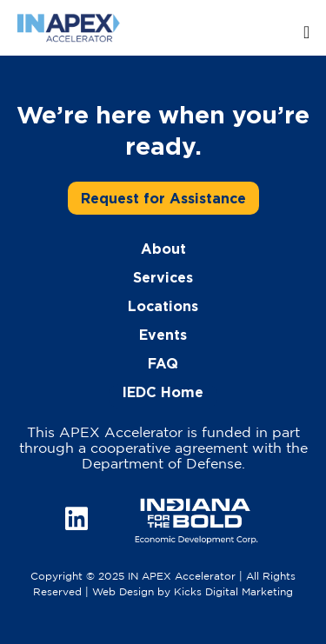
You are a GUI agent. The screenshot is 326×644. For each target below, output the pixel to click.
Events (163, 335)
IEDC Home (163, 392)
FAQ (163, 363)
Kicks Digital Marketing (233, 592)
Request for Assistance (163, 198)
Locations (163, 306)
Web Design (123, 592)
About (163, 249)
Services (163, 277)
